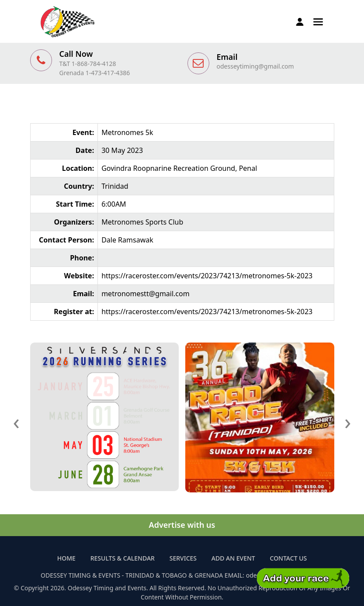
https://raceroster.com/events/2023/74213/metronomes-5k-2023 (207, 276)
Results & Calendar (123, 558)
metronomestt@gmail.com (146, 294)
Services (183, 558)
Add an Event (233, 558)
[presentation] (17, 421)
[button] (318, 21)
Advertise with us (182, 525)
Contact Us (289, 558)
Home (66, 558)
